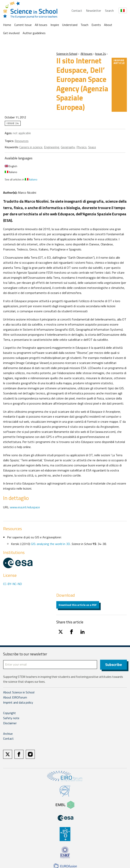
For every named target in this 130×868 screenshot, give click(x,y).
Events (96, 25)
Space (92, 147)
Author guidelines (34, 33)
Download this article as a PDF (78, 605)
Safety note (11, 718)
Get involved (11, 33)
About (108, 25)
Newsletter (94, 11)
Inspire (55, 25)
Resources (22, 141)
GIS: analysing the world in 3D (50, 544)
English (11, 166)
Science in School (67, 54)
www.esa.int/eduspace (25, 507)
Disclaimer (10, 723)
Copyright (9, 713)
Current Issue (23, 25)
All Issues (41, 25)
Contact (77, 11)
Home (7, 25)
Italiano (11, 172)
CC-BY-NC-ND (13, 584)
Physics (82, 147)
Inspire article (119, 62)
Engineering (52, 147)
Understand (70, 25)
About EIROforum (15, 698)
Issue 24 (100, 54)
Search (109, 11)
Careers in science (31, 147)
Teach (84, 25)
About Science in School (19, 692)
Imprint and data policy (18, 703)
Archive (8, 734)
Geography (68, 147)
